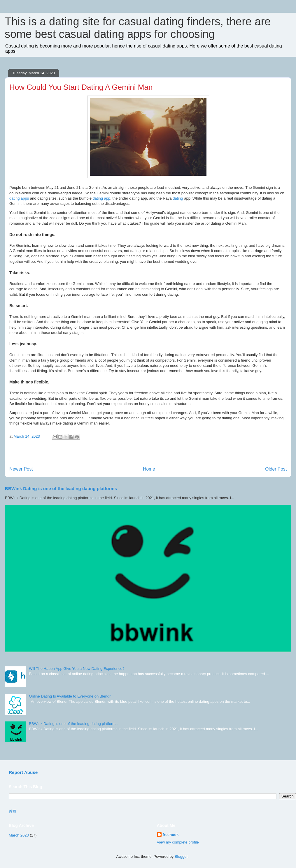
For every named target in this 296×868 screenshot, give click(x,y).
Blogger (181, 856)
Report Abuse (23, 772)
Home (149, 469)
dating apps (19, 198)
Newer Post (21, 469)
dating (178, 198)
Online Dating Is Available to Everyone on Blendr (70, 696)
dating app (101, 198)
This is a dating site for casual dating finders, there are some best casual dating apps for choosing (138, 28)
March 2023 (19, 835)
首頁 (13, 811)
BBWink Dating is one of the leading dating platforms (61, 488)
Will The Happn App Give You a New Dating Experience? (77, 669)
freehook (171, 835)
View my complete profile (178, 842)
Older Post (276, 469)
